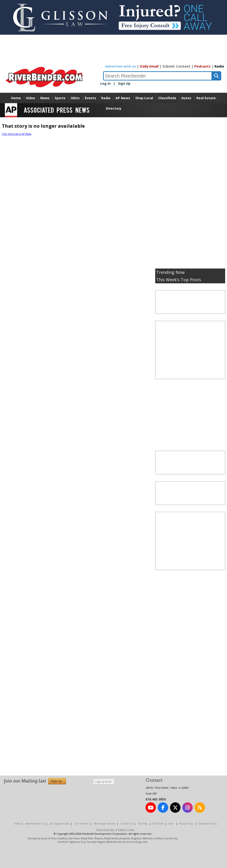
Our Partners (81, 824)
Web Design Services (104, 824)
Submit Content (176, 66)
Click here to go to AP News (17, 134)
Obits (75, 98)
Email (108, 782)
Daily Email (149, 66)
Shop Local (144, 98)
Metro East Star (106, 829)
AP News (123, 98)
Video (31, 98)
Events (90, 98)
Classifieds (167, 98)
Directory (114, 108)
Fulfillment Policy (207, 824)
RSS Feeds (158, 824)
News (45, 98)
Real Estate (206, 98)
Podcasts (202, 66)
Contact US (127, 824)
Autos (186, 98)
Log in (105, 83)
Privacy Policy (186, 824)
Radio (219, 66)
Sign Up (124, 83)
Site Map (143, 824)
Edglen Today (126, 829)
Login (98, 782)
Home (16, 98)
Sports (60, 98)
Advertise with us (121, 66)
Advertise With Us (35, 824)
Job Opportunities (59, 824)
